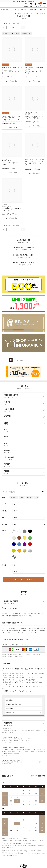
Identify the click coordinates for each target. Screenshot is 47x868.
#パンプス (22, 497)
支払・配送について (11, 700)
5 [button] (18, 27)
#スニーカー (29, 497)
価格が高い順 (26, 33)
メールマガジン (16, 360)
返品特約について (11, 712)
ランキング (33, 10)
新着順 (5, 33)
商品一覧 (42, 10)
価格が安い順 (15, 33)
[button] (3, 28)
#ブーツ (36, 497)
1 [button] (8, 27)
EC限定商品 (5, 10)
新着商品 (23, 10)
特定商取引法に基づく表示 (13, 704)
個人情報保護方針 (11, 708)
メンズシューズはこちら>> (9, 743)
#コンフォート (14, 497)
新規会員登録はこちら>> (8, 755)
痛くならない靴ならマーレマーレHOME (27, 13)
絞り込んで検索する (23, 579)
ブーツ (14, 10)
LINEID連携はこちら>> (8, 764)
